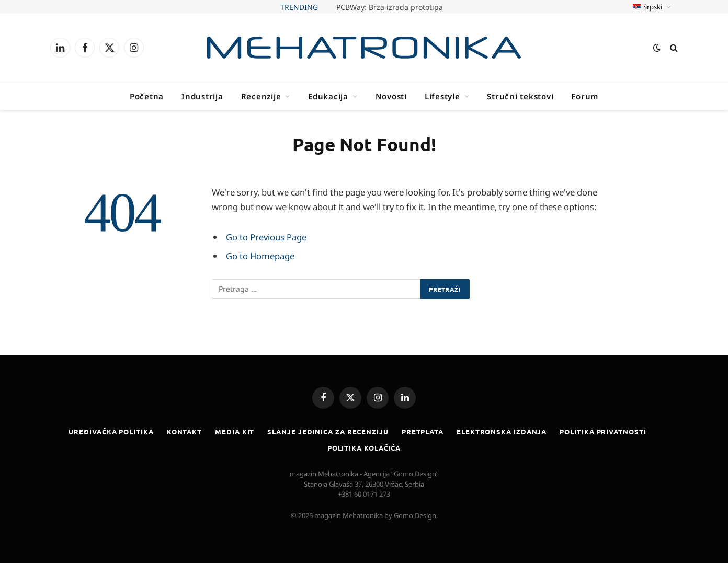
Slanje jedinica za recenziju (328, 432)
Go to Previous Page (266, 237)
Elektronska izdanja (502, 432)
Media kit (235, 432)
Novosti (391, 96)
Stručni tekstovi (520, 96)
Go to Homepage (260, 256)
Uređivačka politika (111, 432)
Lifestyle (442, 96)
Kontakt (184, 432)
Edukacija (328, 96)
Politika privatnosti (603, 432)
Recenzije (261, 96)
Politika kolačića (364, 448)
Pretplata (423, 432)
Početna (147, 96)
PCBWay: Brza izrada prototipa (390, 7)
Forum (585, 96)
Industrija (202, 96)
